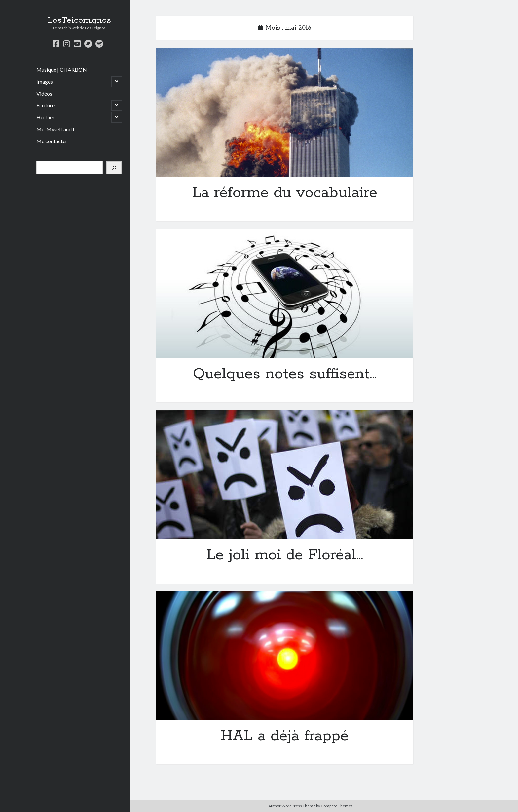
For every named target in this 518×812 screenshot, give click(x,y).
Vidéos (44, 93)
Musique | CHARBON (62, 70)
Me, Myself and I (55, 129)
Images (45, 81)
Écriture (45, 105)
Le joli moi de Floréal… (285, 475)
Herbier (45, 117)
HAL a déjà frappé (285, 656)
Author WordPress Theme (292, 806)
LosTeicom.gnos (79, 20)
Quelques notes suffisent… (285, 293)
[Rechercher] (114, 168)
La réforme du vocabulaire (285, 112)
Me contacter (52, 141)
